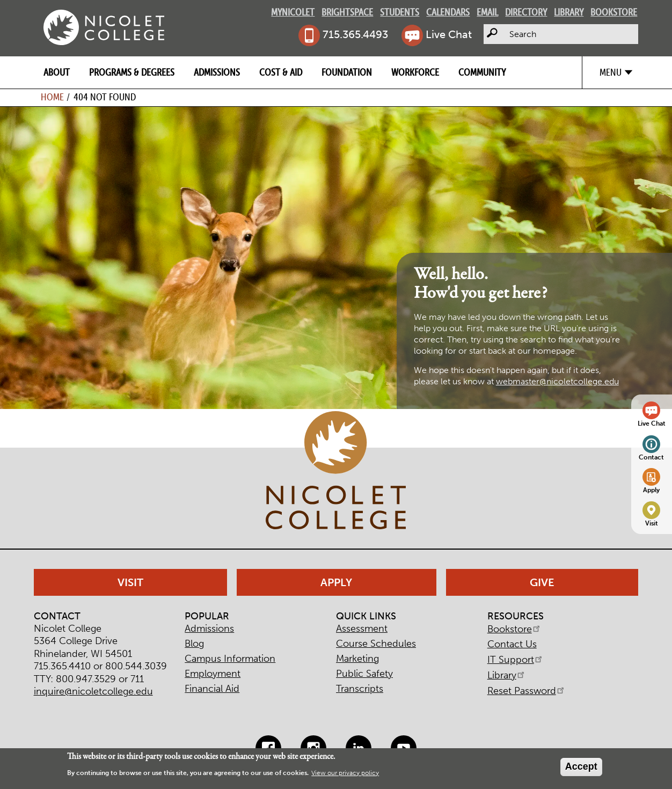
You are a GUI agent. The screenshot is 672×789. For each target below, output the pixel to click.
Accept (581, 766)
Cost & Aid (281, 72)
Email (487, 12)
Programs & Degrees (132, 72)
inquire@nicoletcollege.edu (93, 691)
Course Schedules (376, 644)
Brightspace (347, 12)
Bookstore (614, 12)
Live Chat (449, 34)
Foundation (347, 72)
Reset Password (527, 691)
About (57, 72)
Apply (651, 490)
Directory (526, 12)
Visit (652, 523)
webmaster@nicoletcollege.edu (557, 381)
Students (400, 12)
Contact (651, 457)
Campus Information (230, 659)
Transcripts (360, 689)
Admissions (217, 72)
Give (542, 582)
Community (482, 72)
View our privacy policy (345, 773)
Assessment (362, 629)
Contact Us (512, 644)
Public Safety (364, 674)
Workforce (415, 72)
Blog (194, 644)
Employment (213, 674)
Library (569, 12)
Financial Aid (212, 689)
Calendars (448, 12)
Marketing (357, 659)
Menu (611, 72)
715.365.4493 (355, 34)
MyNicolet (293, 12)
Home (52, 97)
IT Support (516, 660)
